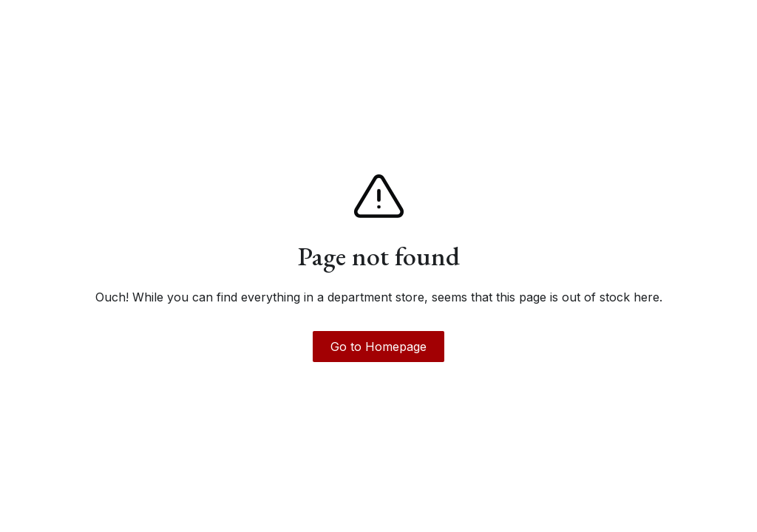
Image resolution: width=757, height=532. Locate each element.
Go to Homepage (378, 347)
